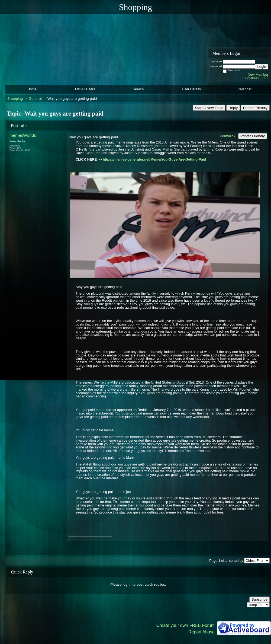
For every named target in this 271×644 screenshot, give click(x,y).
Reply (233, 108)
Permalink (228, 136)
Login (262, 67)
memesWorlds (23, 135)
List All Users (85, 89)
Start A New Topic (209, 108)
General (35, 99)
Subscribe (259, 599)
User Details (191, 89)
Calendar (244, 89)
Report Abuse (201, 632)
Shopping (15, 99)
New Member (258, 74)
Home (32, 89)
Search (138, 89)
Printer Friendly (255, 108)
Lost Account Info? (254, 78)
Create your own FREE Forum (185, 625)
